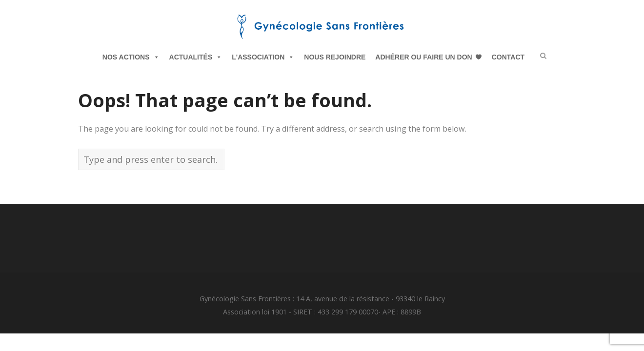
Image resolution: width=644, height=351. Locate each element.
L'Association (263, 57)
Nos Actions (131, 57)
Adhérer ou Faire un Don (423, 57)
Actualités (196, 57)
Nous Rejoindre (335, 57)
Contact (508, 57)
